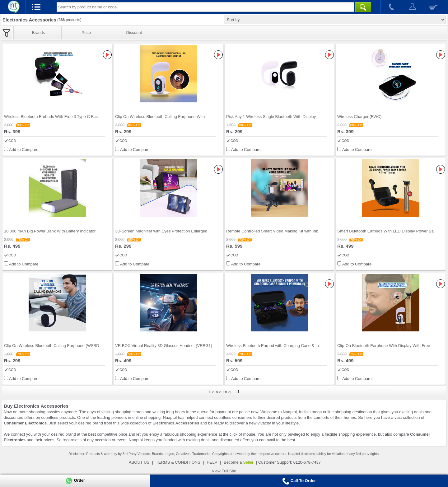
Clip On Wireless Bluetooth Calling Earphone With (160, 117)
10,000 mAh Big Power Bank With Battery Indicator (50, 231)
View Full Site (224, 471)
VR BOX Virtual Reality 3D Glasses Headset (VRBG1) (164, 346)
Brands (38, 33)
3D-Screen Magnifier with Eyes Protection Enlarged (161, 231)
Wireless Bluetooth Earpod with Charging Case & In (273, 346)
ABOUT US (139, 462)
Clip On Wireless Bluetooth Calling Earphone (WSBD (52, 346)
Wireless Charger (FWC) (359, 117)
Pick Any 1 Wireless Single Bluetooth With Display (271, 117)
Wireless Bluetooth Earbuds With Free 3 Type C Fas (51, 117)
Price (86, 33)
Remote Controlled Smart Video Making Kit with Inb (272, 231)
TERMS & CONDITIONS (178, 462)
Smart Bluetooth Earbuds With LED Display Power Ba (385, 231)
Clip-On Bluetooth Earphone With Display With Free (384, 346)
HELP (212, 462)
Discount (134, 33)
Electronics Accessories (176, 423)
